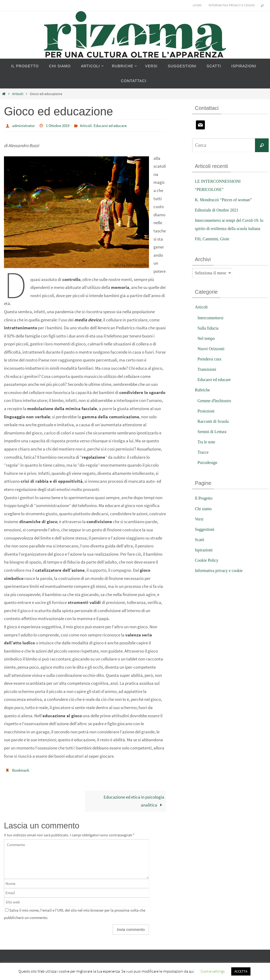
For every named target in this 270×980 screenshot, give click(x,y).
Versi (199, 527)
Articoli (18, 94)
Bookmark (21, 770)
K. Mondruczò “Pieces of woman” (226, 200)
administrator (24, 125)
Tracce (204, 460)
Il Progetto (204, 506)
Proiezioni (207, 419)
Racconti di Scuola (214, 430)
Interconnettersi (212, 326)
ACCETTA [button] (241, 971)
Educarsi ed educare (117, 125)
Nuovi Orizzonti (212, 357)
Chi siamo (204, 517)
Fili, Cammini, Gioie (214, 247)
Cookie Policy (208, 568)
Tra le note (207, 450)
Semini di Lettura (213, 440)
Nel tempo (207, 346)
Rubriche (203, 398)
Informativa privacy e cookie (232, 5)
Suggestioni (205, 537)
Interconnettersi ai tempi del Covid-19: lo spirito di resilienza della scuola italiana (230, 228)
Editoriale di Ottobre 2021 (218, 210)
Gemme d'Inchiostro (216, 409)
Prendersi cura (210, 367)
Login (197, 5)
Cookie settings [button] (213, 971)
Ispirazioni (204, 558)
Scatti (200, 548)
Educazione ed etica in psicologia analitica (134, 801)
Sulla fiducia (209, 336)
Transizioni (208, 378)
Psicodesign (208, 471)
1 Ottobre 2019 (61, 125)
